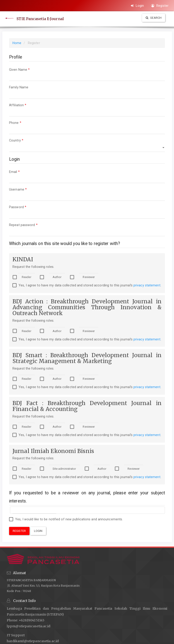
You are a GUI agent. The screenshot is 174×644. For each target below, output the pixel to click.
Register (160, 6)
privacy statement (147, 285)
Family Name (87, 91)
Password (87, 211)
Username (87, 194)
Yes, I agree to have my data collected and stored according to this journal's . (87, 285)
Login (137, 6)
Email (87, 176)
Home (17, 43)
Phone (87, 127)
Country (87, 145)
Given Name (87, 74)
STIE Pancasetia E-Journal (40, 19)
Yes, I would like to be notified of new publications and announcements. (66, 519)
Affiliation (87, 109)
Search (154, 18)
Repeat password (87, 229)
